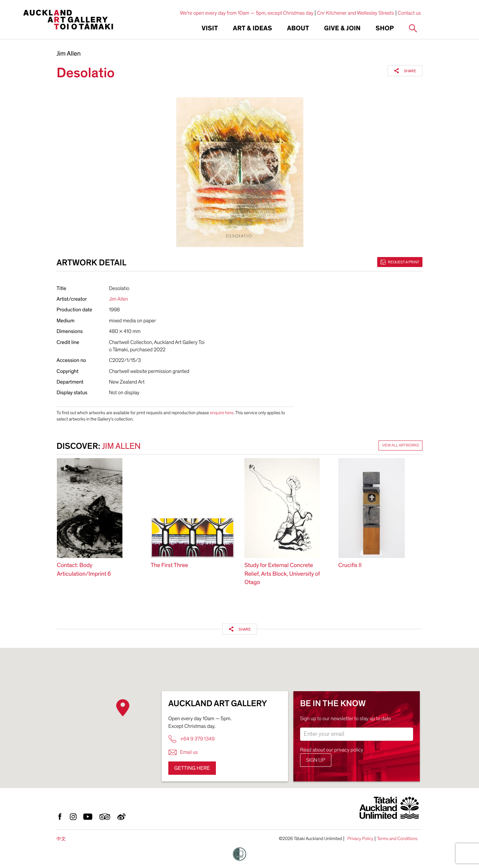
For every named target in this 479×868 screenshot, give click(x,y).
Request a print (400, 262)
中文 (61, 839)
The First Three (169, 566)
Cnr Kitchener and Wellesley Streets (355, 13)
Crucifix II (350, 566)
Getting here (192, 768)
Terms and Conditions (397, 839)
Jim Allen (69, 54)
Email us (183, 752)
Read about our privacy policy (332, 750)
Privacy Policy (360, 839)
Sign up (316, 760)
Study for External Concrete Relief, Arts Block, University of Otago (282, 574)
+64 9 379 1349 (191, 739)
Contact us (409, 13)
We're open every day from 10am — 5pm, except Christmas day (247, 13)
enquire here (222, 413)
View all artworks (400, 445)
